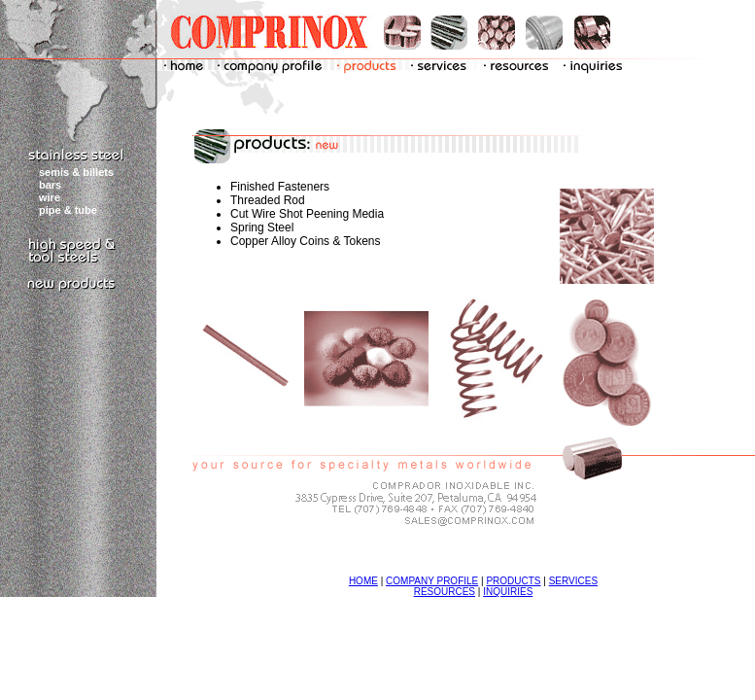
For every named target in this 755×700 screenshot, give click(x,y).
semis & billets (76, 172)
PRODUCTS (513, 581)
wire (50, 197)
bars (50, 185)
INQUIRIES (508, 592)
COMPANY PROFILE (432, 581)
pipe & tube (68, 210)
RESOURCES (445, 592)
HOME (363, 581)
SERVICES (573, 581)
